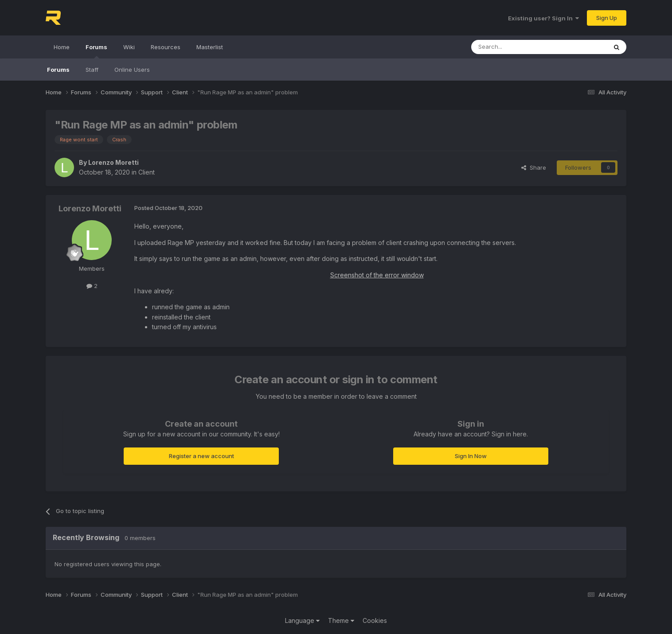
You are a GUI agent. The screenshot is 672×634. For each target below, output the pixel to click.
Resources (166, 47)
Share (534, 167)
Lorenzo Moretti (113, 162)
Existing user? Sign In (543, 18)
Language (302, 620)
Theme (341, 620)
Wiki (129, 47)
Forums (96, 51)
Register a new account (201, 456)
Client (147, 172)
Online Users (132, 70)
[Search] (516, 47)
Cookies (375, 620)
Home (62, 47)
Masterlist (210, 47)
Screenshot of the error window (377, 275)
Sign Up (607, 18)
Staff (92, 70)
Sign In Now (471, 456)
